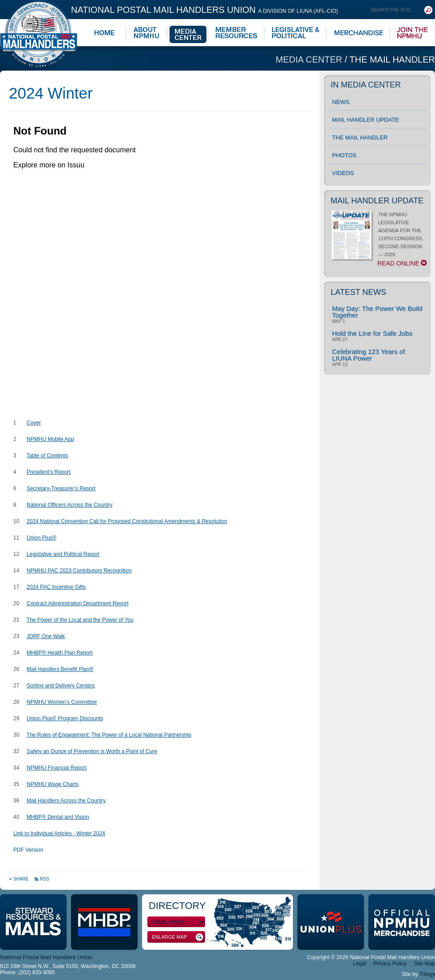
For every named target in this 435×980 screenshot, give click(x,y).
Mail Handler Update (366, 120)
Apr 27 (340, 340)
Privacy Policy (390, 964)
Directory (177, 906)
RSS (42, 879)
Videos (343, 173)
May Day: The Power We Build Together (377, 312)
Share (19, 879)
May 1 (338, 321)
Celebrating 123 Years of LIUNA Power (368, 355)
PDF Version (28, 850)
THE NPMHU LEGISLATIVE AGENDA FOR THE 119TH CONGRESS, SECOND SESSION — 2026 (379, 239)
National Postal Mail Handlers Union (205, 10)
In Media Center (366, 85)
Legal (359, 964)
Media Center (310, 60)
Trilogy (427, 974)
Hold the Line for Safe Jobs (372, 333)
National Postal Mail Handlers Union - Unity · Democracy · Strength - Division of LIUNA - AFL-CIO (39, 34)
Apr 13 (340, 365)
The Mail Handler (392, 60)
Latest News (358, 292)
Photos (344, 155)
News (341, 102)
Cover (34, 423)
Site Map (425, 964)
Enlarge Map (178, 937)
